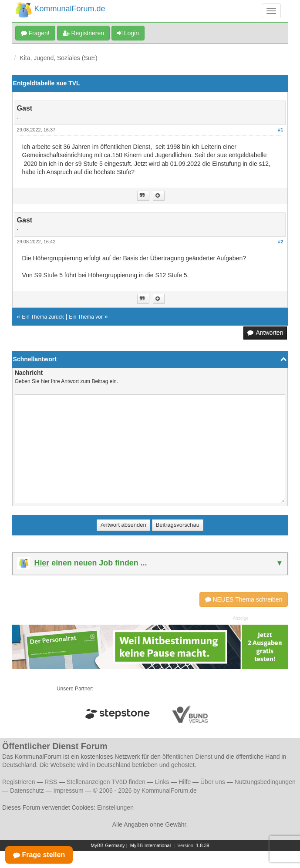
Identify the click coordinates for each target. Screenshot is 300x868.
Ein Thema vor (86, 317)
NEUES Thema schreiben (244, 599)
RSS (51, 782)
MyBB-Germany (108, 845)
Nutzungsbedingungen (265, 782)
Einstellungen (115, 807)
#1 (280, 130)
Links (162, 782)
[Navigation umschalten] (271, 11)
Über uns (213, 782)
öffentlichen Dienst (187, 757)
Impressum (69, 791)
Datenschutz (27, 791)
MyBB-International (151, 845)
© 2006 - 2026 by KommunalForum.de (145, 791)
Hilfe (185, 782)
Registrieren (83, 33)
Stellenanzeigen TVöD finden (106, 782)
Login (128, 33)
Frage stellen (39, 855)
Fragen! (35, 33)
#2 (280, 242)
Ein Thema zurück (43, 317)
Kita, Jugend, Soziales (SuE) (58, 58)
